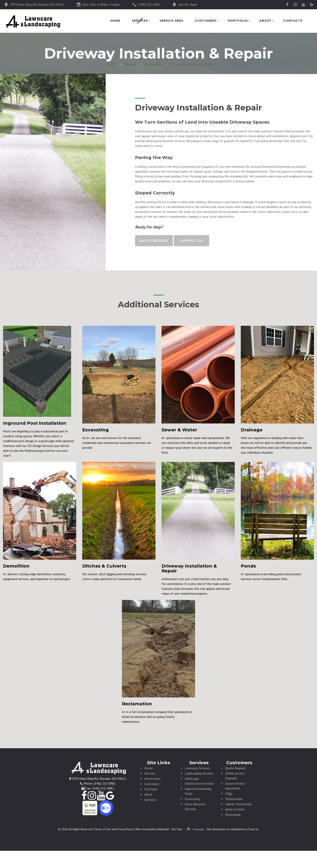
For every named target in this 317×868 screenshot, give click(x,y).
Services (140, 21)
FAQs (229, 794)
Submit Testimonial (238, 804)
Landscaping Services (199, 773)
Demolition (16, 566)
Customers (206, 21)
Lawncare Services (197, 768)
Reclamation (137, 704)
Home (115, 21)
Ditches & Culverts (104, 566)
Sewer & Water (179, 430)
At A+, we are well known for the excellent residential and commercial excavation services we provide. (117, 443)
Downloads (233, 815)
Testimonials (234, 799)
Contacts (293, 21)
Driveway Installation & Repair (189, 568)
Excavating (153, 64)
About (266, 21)
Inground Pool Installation (35, 423)
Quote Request (154, 241)
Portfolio (238, 21)
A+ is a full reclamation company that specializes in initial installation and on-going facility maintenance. (157, 717)
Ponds (248, 566)
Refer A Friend (235, 809)
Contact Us (192, 241)
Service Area (171, 21)
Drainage (252, 430)
